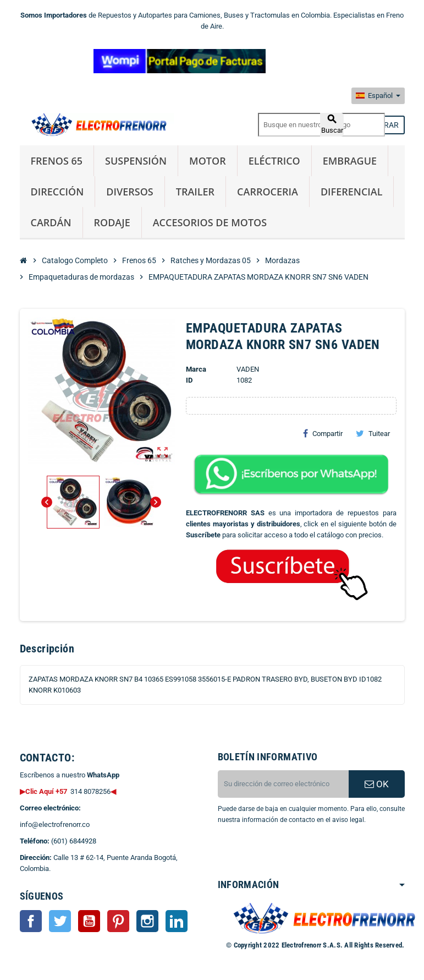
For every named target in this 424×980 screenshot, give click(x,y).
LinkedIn (177, 921)
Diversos (130, 192)
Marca (196, 369)
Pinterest (118, 921)
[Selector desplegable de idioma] (378, 96)
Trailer (195, 192)
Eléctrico (274, 161)
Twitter (60, 921)
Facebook (31, 921)
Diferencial (352, 192)
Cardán (51, 222)
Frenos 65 (57, 161)
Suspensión (136, 161)
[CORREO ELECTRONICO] (283, 784)
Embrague (350, 161)
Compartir (323, 433)
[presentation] (307, 853)
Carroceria (268, 192)
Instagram (147, 921)
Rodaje (112, 222)
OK (377, 784)
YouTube (89, 921)
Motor (208, 161)
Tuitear (373, 433)
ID (189, 380)
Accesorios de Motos (210, 222)
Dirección (57, 192)
